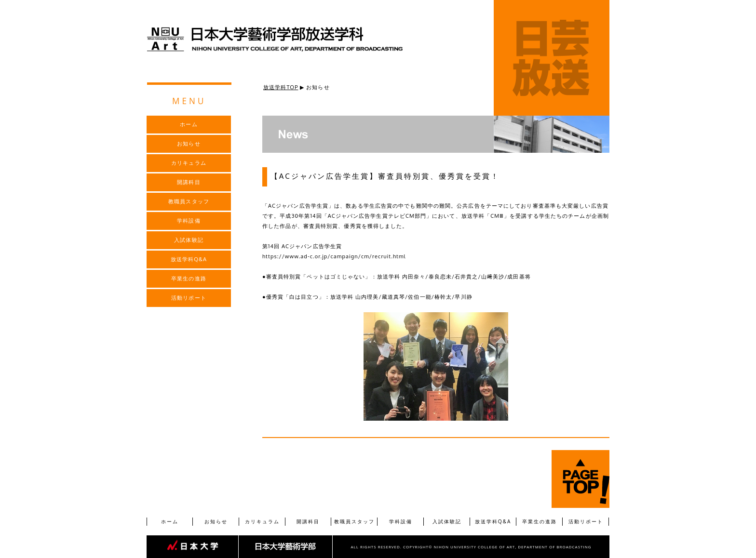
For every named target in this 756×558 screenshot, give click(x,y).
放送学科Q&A (493, 521)
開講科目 (308, 521)
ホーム (170, 521)
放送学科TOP (281, 87)
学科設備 (401, 521)
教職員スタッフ (354, 521)
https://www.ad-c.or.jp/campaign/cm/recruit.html (334, 256)
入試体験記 (447, 521)
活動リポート (586, 521)
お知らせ (216, 521)
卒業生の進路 (540, 521)
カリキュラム (262, 521)
